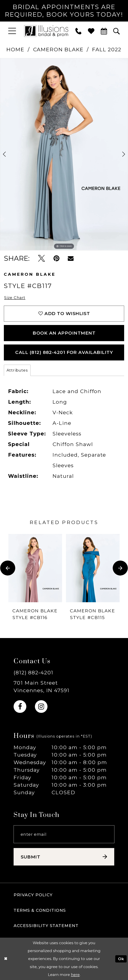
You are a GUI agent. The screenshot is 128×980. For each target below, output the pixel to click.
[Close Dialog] (6, 959)
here (75, 975)
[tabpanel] (64, 154)
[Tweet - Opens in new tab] (42, 258)
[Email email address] (64, 834)
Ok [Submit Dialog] (121, 959)
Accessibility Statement (46, 926)
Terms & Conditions (40, 910)
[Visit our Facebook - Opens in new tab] (20, 707)
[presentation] (35, 568)
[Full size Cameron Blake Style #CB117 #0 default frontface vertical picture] (64, 154)
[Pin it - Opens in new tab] (56, 258)
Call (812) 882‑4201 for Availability (64, 352)
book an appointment (64, 333)
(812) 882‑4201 (33, 672)
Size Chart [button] (15, 298)
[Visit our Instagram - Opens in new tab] (41, 707)
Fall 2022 (107, 49)
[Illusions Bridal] (46, 31)
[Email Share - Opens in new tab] (71, 258)
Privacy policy (33, 895)
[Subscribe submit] (64, 857)
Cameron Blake (58, 49)
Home (15, 49)
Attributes (17, 370)
